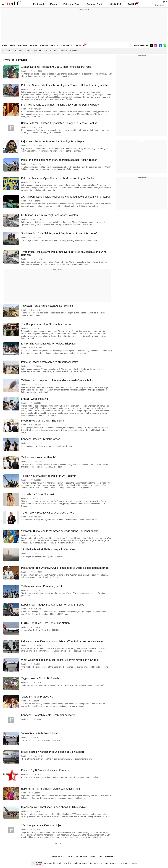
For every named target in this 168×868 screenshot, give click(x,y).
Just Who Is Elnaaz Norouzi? (38, 494)
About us (113, 863)
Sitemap (97, 863)
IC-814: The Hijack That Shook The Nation (45, 623)
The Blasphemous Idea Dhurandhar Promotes (48, 324)
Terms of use (123, 863)
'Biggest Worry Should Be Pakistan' (41, 678)
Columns (39, 51)
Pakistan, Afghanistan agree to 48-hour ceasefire (50, 362)
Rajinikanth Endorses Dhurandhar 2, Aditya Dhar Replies (53, 141)
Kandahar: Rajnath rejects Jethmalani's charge (48, 715)
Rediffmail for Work (57, 856)
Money (54, 4)
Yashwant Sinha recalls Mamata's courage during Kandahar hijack (59, 531)
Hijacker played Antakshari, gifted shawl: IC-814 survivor (54, 807)
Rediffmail (39, 4)
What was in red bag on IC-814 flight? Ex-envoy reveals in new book (60, 660)
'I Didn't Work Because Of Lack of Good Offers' (48, 513)
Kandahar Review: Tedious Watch (41, 439)
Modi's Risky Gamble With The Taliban (43, 421)
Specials (63, 51)
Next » (58, 844)
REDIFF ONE (80, 46)
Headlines (7, 51)
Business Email (94, 4)
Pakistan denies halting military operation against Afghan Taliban (59, 160)
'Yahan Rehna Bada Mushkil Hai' (40, 733)
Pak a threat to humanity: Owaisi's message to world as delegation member (65, 568)
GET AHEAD (67, 46)
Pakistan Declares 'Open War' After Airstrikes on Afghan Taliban (58, 178)
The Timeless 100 (111, 856)
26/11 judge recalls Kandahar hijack (42, 825)
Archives (74, 51)
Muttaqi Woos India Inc (34, 399)
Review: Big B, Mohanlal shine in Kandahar (46, 770)
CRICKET (44, 46)
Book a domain (72, 856)
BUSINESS (23, 46)
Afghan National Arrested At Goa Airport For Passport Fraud (56, 67)
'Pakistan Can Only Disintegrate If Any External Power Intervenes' (59, 233)
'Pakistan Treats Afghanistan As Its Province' (47, 306)
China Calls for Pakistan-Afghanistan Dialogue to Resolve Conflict (59, 123)
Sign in (165, 2)
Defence (19, 51)
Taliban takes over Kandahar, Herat (42, 586)
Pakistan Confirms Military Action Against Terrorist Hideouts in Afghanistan (65, 85)
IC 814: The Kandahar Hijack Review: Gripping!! (48, 344)
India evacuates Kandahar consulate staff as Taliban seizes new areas (62, 641)
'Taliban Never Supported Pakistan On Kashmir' (49, 476)
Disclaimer (77, 863)
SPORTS (55, 46)
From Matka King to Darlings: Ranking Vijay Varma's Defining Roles (60, 105)
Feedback (105, 863)
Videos (100, 856)
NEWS (13, 46)
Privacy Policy (87, 863)
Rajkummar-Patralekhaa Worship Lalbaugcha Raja (50, 789)
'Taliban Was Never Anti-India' (38, 457)
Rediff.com (53, 863)
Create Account (161, 5)
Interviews (51, 51)
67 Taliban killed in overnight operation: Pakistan (49, 215)
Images (28, 51)
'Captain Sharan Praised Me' (37, 697)
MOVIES (34, 46)
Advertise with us (65, 863)
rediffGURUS (115, 4)
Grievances (133, 863)
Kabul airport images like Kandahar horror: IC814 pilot (52, 605)
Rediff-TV (133, 4)
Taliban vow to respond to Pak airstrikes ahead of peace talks (57, 380)
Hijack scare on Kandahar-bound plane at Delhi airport (53, 752)
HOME (4, 46)
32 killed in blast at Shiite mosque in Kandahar (48, 549)
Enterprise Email (72, 4)
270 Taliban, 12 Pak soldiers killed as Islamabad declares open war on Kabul (65, 197)
